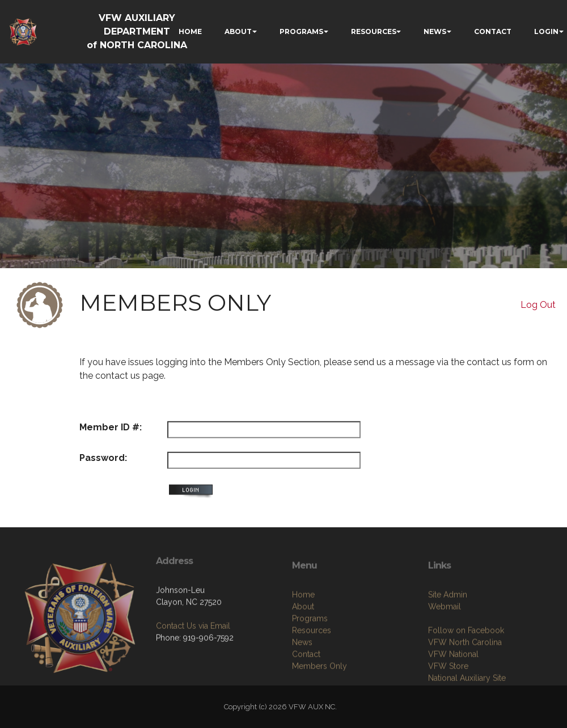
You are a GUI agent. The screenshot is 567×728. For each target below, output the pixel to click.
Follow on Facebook (466, 679)
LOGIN (546, 31)
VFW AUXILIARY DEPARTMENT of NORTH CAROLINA (137, 31)
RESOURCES (374, 31)
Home (303, 644)
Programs (310, 667)
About (303, 655)
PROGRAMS (301, 31)
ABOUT (238, 31)
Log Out (538, 305)
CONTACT (493, 31)
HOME (190, 31)
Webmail (445, 655)
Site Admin (448, 644)
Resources (312, 679)
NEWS (435, 31)
